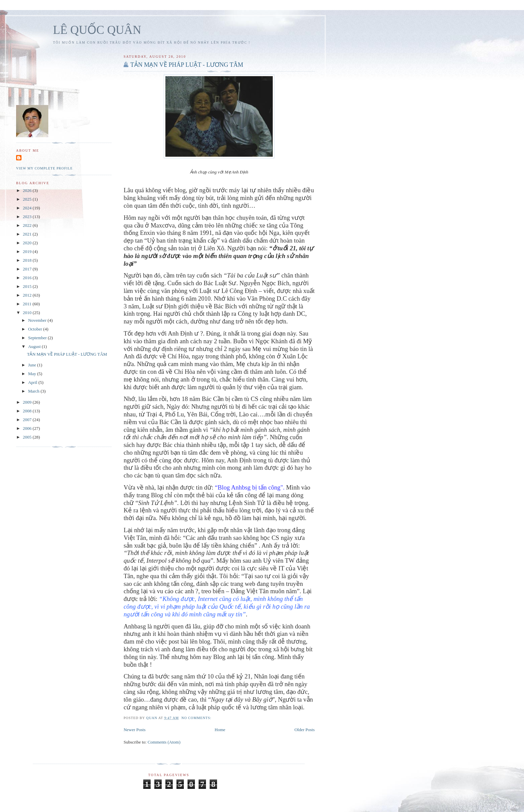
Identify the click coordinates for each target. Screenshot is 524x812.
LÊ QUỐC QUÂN (97, 30)
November (38, 320)
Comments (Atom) (164, 742)
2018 (28, 260)
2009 (28, 402)
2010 (28, 313)
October (36, 329)
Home (220, 730)
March (34, 391)
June (33, 365)
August (35, 346)
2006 (28, 428)
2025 (28, 199)
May (33, 374)
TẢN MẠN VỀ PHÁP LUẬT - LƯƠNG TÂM (187, 65)
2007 (28, 420)
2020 (28, 243)
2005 (28, 437)
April (33, 382)
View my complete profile (44, 168)
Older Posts (305, 730)
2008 (28, 411)
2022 (28, 225)
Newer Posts (134, 730)
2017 (28, 269)
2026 (28, 190)
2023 (28, 217)
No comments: (197, 718)
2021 (28, 234)
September (38, 338)
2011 (28, 304)
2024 (28, 208)
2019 (28, 251)
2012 (28, 295)
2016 (28, 278)
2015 (28, 286)
